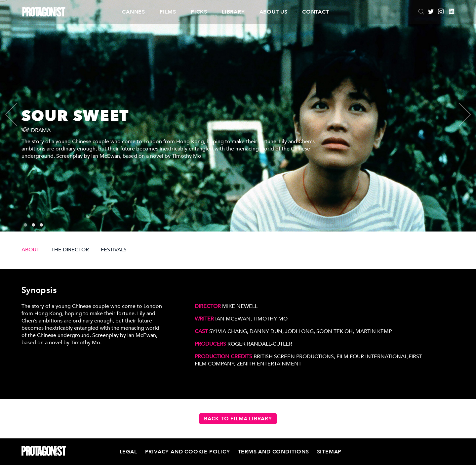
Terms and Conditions (274, 452)
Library (233, 12)
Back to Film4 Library (238, 419)
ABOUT (30, 250)
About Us (274, 12)
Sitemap (329, 452)
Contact (316, 12)
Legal (128, 452)
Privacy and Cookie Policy (188, 452)
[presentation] (17, 114)
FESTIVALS (114, 250)
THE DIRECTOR (70, 250)
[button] (25, 225)
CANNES (134, 12)
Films (168, 12)
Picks (199, 12)
